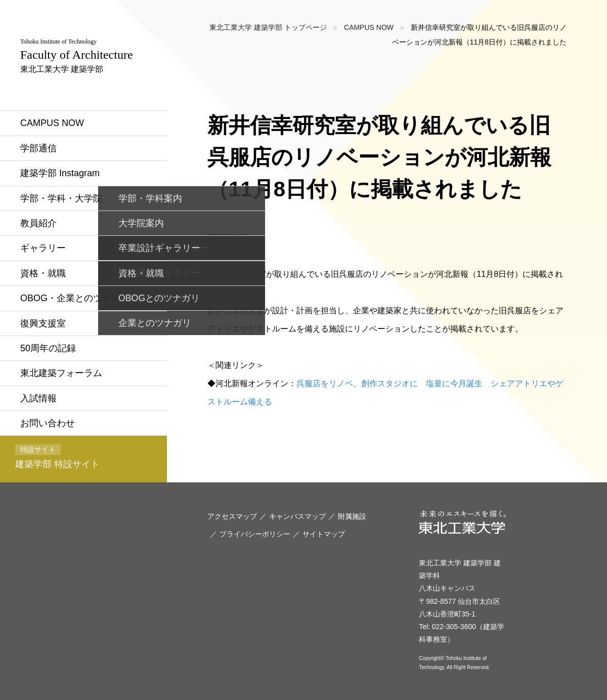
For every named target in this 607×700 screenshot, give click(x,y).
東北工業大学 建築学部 (77, 56)
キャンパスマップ (297, 516)
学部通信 (38, 148)
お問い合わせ (48, 423)
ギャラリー (43, 248)
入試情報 (38, 398)
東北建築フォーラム (61, 373)
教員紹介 (38, 223)
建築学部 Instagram (60, 173)
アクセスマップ (232, 516)
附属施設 (352, 516)
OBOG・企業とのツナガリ (75, 298)
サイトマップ (324, 534)
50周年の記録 (48, 348)
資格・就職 (43, 273)
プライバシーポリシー (255, 534)
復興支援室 (43, 323)
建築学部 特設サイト (57, 457)
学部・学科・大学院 (61, 198)
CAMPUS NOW (52, 123)
